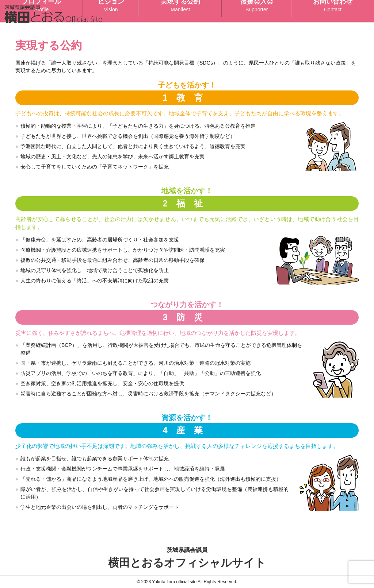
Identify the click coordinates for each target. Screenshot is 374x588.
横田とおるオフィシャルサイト (187, 557)
